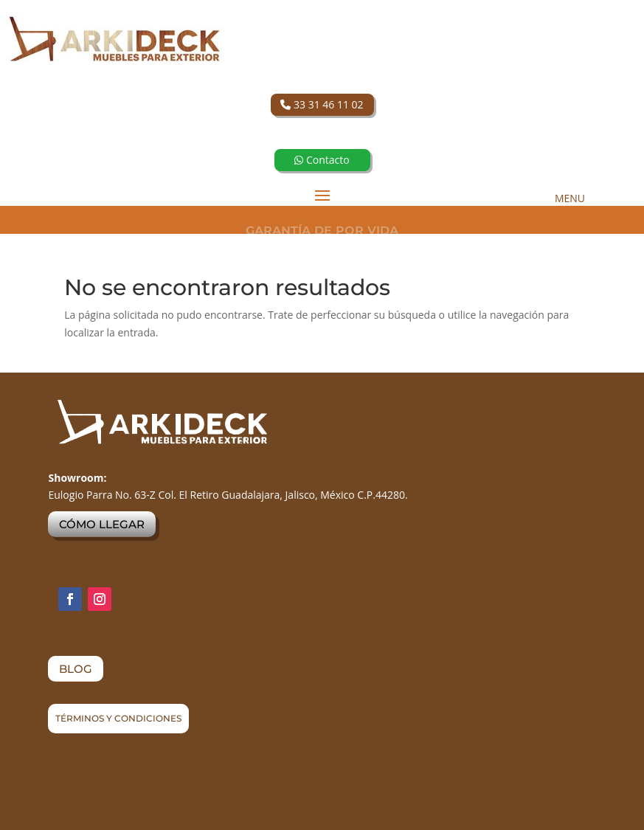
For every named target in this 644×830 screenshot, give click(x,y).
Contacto (322, 160)
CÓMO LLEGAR (102, 524)
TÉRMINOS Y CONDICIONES (118, 718)
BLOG (76, 669)
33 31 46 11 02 (322, 104)
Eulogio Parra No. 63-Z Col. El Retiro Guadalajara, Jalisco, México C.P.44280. (228, 495)
